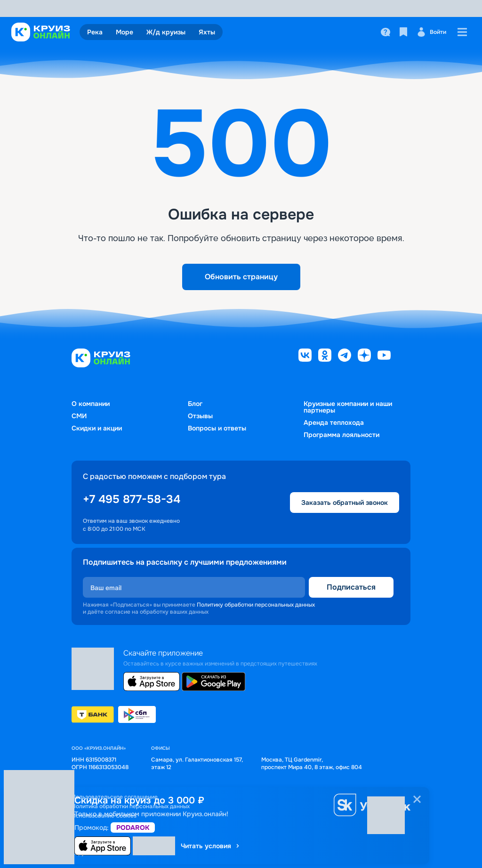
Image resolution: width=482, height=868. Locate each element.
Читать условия (211, 846)
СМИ (79, 416)
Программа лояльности (341, 435)
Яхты (207, 32)
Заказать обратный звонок (345, 503)
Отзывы (200, 416)
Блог (195, 404)
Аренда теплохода (334, 422)
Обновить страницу (241, 277)
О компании (91, 404)
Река (95, 32)
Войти (431, 32)
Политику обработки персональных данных (256, 605)
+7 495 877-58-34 (132, 499)
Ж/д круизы (166, 32)
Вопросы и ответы (217, 428)
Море (125, 32)
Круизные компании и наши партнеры (348, 407)
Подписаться (351, 587)
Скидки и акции (97, 428)
